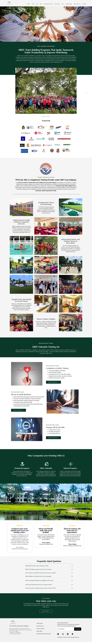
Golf (33, 4)
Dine (41, 4)
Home (29, 4)
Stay (37, 4)
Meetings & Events (48, 4)
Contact (84, 4)
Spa (63, 4)
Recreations (57, 4)
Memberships (69, 4)
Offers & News (77, 4)
